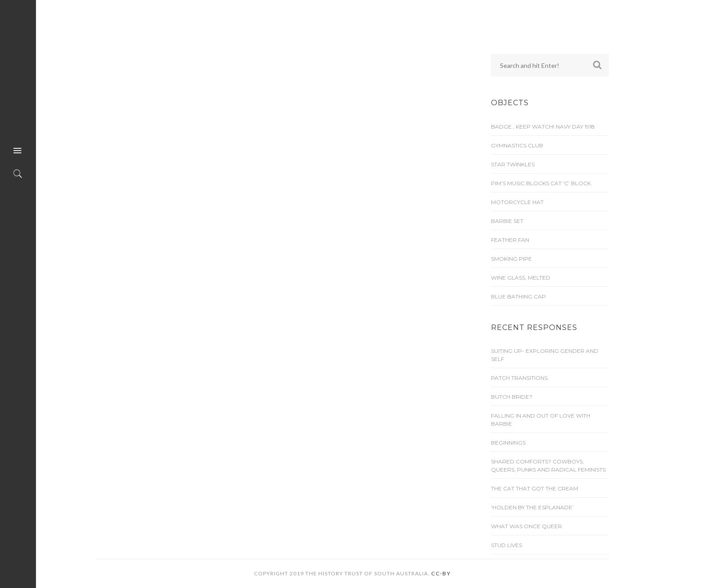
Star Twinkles (513, 164)
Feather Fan (510, 240)
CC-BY (441, 573)
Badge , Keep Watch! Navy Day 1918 (543, 127)
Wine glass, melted (521, 278)
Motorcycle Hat (517, 202)
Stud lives (506, 545)
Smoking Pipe (511, 259)
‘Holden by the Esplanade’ (532, 507)
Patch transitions (519, 378)
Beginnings (508, 443)
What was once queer (527, 526)
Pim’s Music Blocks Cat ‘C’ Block (541, 183)
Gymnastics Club (517, 145)
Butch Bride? (512, 397)
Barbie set (507, 221)
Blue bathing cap (518, 296)
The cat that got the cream (535, 488)
